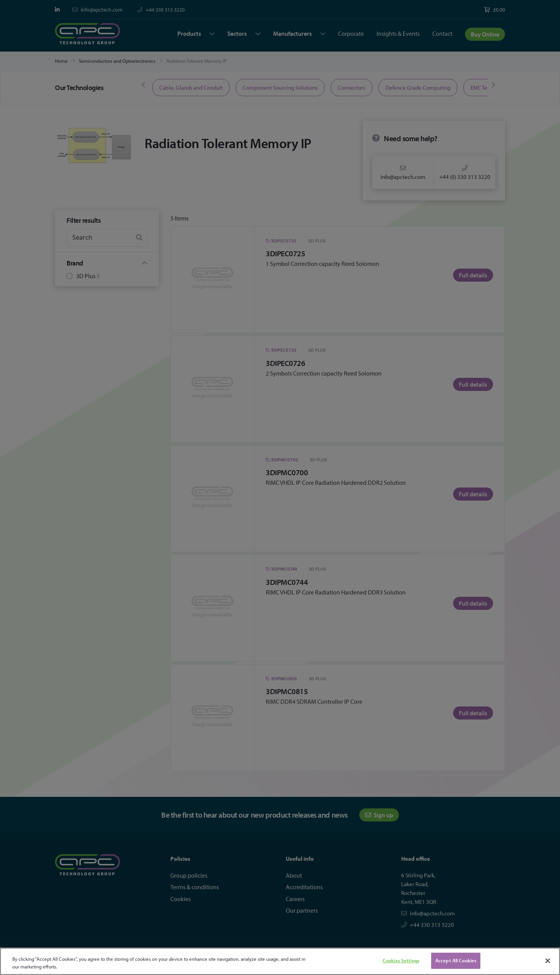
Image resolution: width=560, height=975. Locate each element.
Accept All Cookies (456, 960)
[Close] (548, 961)
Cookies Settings (401, 960)
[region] (280, 961)
